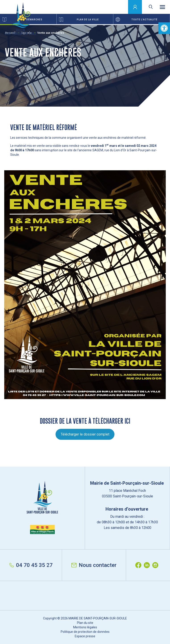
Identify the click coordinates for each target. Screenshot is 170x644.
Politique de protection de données (85, 632)
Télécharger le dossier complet (85, 434)
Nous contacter (94, 565)
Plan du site (85, 623)
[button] (164, 28)
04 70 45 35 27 (31, 565)
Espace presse (85, 636)
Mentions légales (85, 627)
